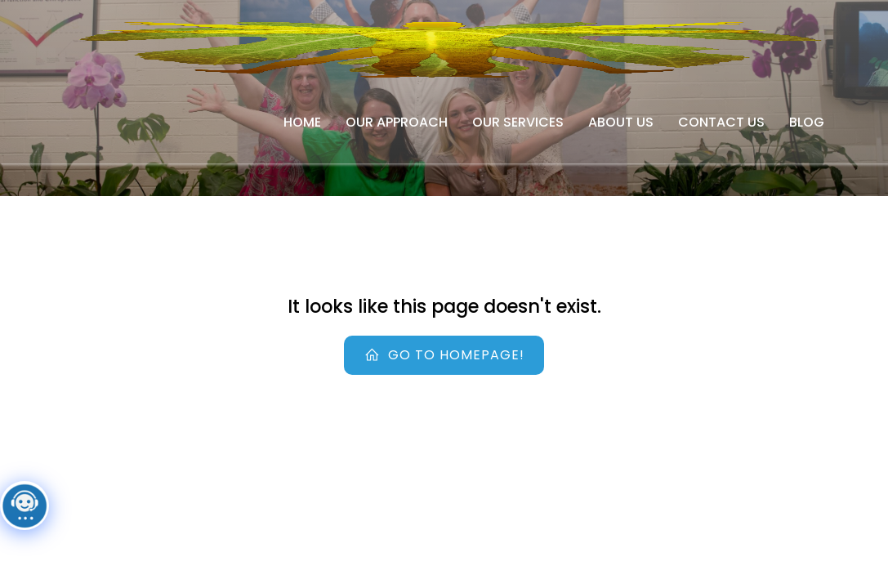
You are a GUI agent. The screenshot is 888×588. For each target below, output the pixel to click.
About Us (621, 122)
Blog (807, 122)
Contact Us (721, 122)
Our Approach (397, 122)
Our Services (518, 122)
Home (302, 122)
